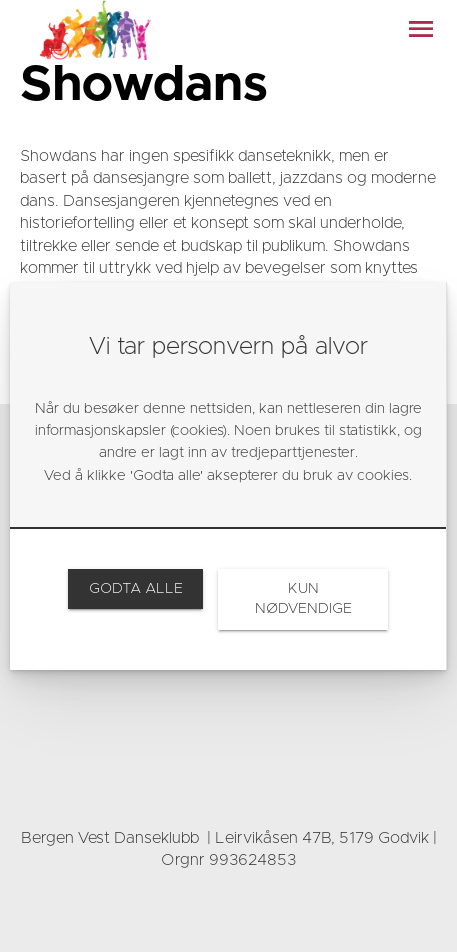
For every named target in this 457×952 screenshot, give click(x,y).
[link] (135, 589)
